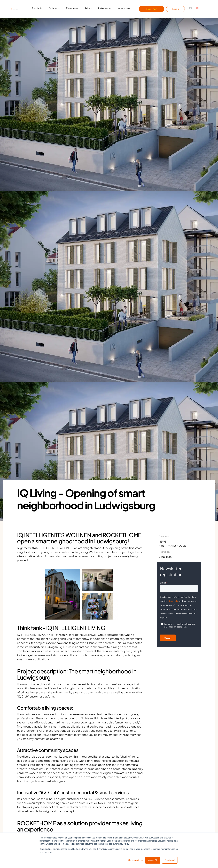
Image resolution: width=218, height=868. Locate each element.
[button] (37, 9)
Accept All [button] (153, 860)
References (105, 8)
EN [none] (197, 8)
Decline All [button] (170, 860)
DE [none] (191, 8)
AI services (124, 8)
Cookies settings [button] (136, 860)
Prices (88, 8)
